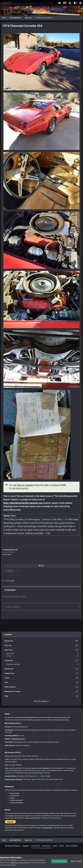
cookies (14, 860)
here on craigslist (25, 485)
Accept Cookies (59, 861)
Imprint (12, 798)
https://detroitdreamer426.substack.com (23, 503)
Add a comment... (13, 607)
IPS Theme (9, 846)
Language (26, 846)
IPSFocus (17, 846)
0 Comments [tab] (10, 590)
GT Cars (42, 656)
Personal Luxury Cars (42, 664)
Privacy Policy (14, 793)
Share (41, 566)
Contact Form (14, 796)
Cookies (55, 846)
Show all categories (41, 701)
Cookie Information (16, 800)
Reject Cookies (76, 861)
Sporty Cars (42, 653)
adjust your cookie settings (20, 863)
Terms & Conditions (16, 803)
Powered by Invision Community (41, 848)
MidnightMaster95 (11, 550)
